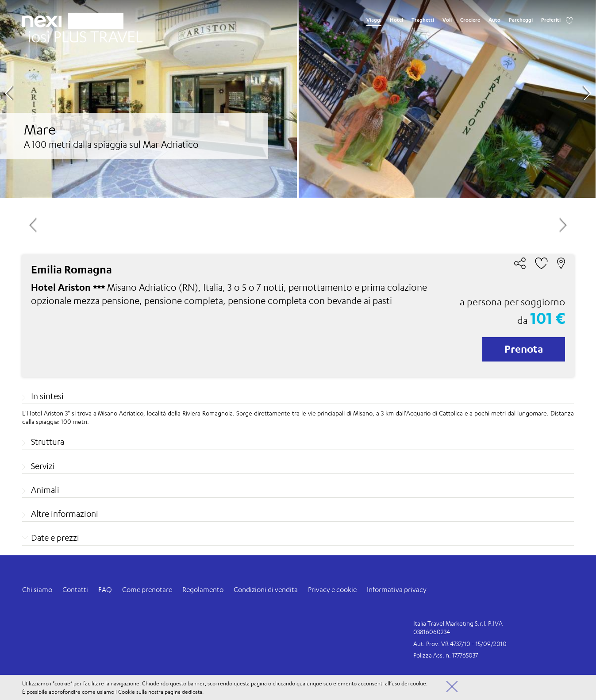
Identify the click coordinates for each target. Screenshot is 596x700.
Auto (494, 20)
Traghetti (423, 20)
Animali (45, 490)
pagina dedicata (183, 691)
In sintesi (47, 396)
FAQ (105, 590)
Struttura (48, 442)
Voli (447, 20)
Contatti (75, 590)
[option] (298, 99)
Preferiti (551, 20)
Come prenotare (147, 590)
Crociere (470, 20)
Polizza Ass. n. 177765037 (446, 655)
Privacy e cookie (332, 590)
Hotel (396, 20)
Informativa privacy (397, 590)
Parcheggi (521, 20)
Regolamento (203, 590)
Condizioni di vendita (266, 590)
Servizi (43, 466)
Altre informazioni (65, 514)
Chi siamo (37, 590)
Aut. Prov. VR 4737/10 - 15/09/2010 (460, 644)
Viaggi (374, 20)
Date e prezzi (55, 538)
